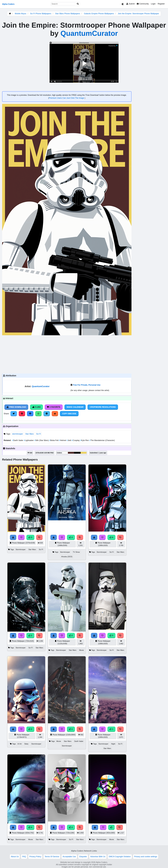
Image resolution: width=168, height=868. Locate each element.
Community (143, 4)
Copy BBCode (69, 414)
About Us (15, 857)
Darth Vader (18, 440)
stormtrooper (18, 434)
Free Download (16, 407)
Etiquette (83, 857)
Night (113, 744)
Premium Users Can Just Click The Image (67, 98)
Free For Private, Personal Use (87, 385)
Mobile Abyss (20, 14)
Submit (130, 4)
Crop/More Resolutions (103, 407)
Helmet (63, 440)
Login (153, 4)
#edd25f (84, 453)
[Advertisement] (67, 354)
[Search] (78, 4)
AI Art (20, 744)
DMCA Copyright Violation (120, 857)
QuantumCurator (89, 33)
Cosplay (76, 440)
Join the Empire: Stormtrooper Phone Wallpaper (138, 14)
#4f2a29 (71, 453)
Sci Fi (39, 434)
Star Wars (30, 434)
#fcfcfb (65, 453)
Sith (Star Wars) (42, 440)
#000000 (77, 453)
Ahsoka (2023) (67, 557)
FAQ (24, 857)
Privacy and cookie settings (146, 857)
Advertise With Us (98, 857)
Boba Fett (54, 440)
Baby (27, 744)
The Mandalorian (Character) (102, 440)
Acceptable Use (69, 857)
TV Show (76, 552)
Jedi (69, 440)
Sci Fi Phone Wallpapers (41, 14)
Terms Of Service (52, 857)
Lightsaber (29, 440)
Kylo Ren (85, 440)
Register (161, 4)
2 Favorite (54, 407)
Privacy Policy (35, 857)
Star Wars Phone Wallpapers (68, 14)
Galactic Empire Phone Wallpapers (99, 14)
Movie (81, 650)
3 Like (36, 407)
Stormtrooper (21, 550)
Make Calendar (75, 407)
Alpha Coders (8, 4)
